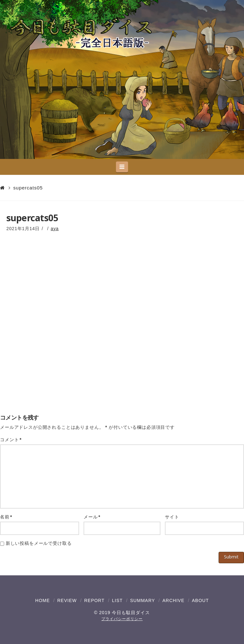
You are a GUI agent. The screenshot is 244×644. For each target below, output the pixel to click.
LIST (117, 600)
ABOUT (200, 600)
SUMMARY (143, 600)
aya (55, 229)
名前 (6, 517)
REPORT (94, 600)
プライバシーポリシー (122, 619)
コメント (11, 440)
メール (92, 517)
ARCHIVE (173, 600)
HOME (43, 600)
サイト (172, 517)
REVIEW (67, 600)
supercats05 (28, 188)
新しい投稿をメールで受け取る (39, 543)
